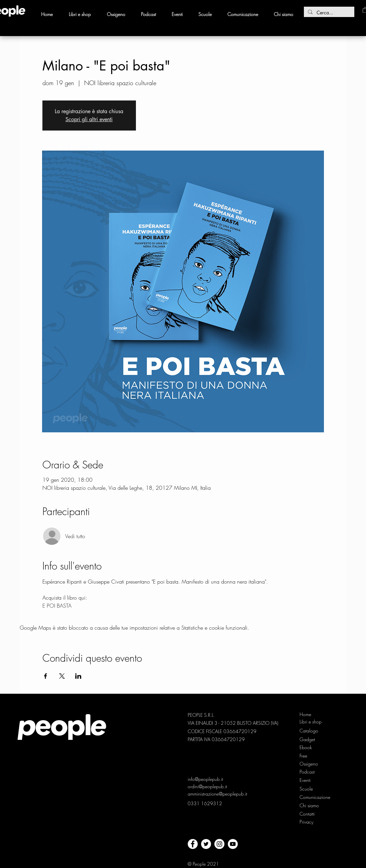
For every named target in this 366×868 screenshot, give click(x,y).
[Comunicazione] (315, 797)
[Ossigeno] (311, 764)
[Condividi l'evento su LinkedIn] (78, 676)
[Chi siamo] (311, 806)
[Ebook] (311, 747)
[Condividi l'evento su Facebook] (46, 676)
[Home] (311, 714)
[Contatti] (307, 814)
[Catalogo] (311, 731)
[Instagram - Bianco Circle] (219, 844)
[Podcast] (311, 772)
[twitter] (206, 844)
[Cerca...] (328, 13)
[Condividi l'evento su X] (62, 676)
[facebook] (193, 844)
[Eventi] (306, 780)
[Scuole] (306, 789)
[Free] (311, 756)
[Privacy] (307, 822)
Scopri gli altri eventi (89, 119)
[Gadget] (311, 739)
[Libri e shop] (311, 722)
